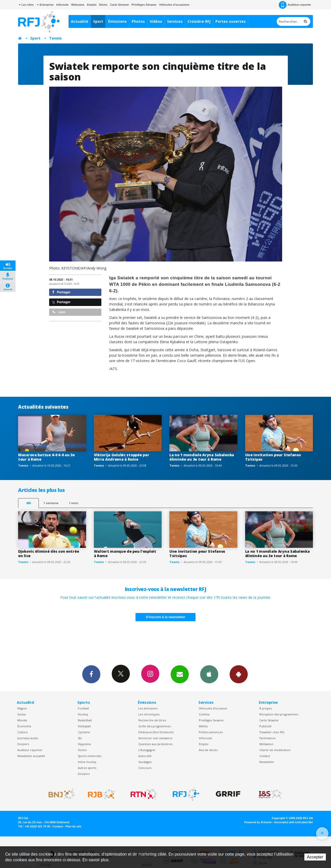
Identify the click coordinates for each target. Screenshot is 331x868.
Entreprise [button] (45, 5)
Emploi (92, 5)
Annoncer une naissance (155, 738)
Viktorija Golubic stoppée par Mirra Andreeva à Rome (122, 457)
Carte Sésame (120, 5)
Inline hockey (87, 762)
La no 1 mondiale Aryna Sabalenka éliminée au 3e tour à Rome (202, 457)
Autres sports (87, 768)
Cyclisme (84, 732)
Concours (145, 768)
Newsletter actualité (31, 756)
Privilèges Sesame (211, 720)
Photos (138, 21)
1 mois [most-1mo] (74, 503)
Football (83, 708)
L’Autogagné (147, 750)
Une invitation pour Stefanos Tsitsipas (273, 457)
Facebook (91, 674)
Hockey (83, 714)
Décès (103, 5)
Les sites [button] (26, 5)
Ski (80, 738)
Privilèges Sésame (144, 5)
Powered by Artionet (258, 822)
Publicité (265, 726)
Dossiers (23, 744)
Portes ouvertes (231, 21)
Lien (59, 312)
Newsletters (180, 674)
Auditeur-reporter (295, 5)
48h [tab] (29, 503)
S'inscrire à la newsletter (165, 617)
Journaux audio (28, 738)
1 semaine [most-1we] (51, 503)
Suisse (22, 714)
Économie (24, 726)
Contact (265, 756)
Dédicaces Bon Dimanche (156, 732)
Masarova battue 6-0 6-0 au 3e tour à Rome (46, 457)
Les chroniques (149, 714)
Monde (22, 720)
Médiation (266, 744)
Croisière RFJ (199, 21)
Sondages (145, 762)
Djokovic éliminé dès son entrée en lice (48, 553)
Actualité (80, 21)
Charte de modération (275, 750)
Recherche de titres (152, 720)
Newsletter (267, 762)
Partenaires (267, 738)
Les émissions (148, 708)
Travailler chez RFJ (272, 732)
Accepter (315, 857)
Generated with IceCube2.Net (294, 822)
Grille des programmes (155, 726)
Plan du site (73, 826)
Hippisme (84, 744)
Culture (22, 732)
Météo (203, 726)
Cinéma (204, 714)
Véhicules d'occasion (213, 708)
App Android (239, 674)
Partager (61, 292)
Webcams (78, 5)
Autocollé (145, 756)
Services (175, 21)
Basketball (85, 720)
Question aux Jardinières (155, 744)
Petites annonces (211, 732)
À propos (266, 708)
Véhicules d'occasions (174, 5)
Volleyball (84, 726)
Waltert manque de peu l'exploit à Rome (125, 553)
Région (22, 708)
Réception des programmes (279, 714)
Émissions (117, 21)
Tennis (55, 38)
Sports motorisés (90, 756)
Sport (98, 21)
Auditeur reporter (30, 750)
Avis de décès (208, 750)
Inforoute (63, 5)
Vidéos (156, 21)
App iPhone (209, 674)
